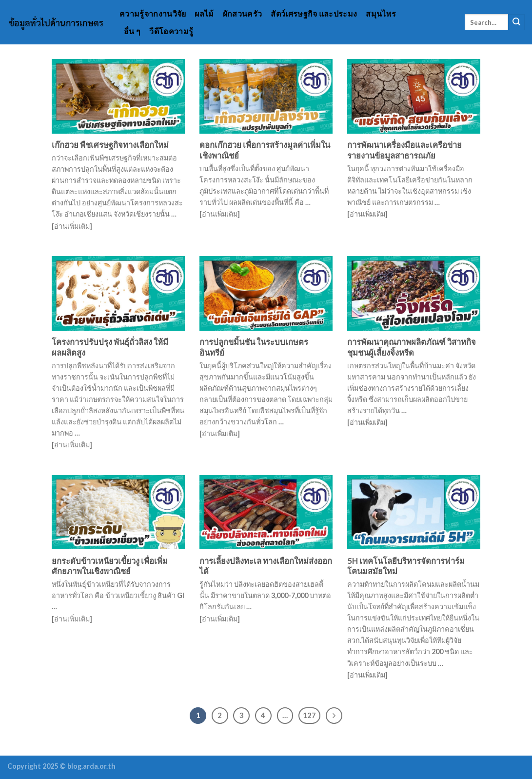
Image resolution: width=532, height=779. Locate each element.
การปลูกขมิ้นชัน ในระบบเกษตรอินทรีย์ (254, 347)
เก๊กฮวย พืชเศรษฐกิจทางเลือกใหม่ (110, 145)
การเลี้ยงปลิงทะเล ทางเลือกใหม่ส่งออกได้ (266, 566)
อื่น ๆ (132, 31)
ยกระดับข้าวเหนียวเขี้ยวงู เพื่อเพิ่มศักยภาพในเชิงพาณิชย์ (110, 566)
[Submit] (516, 22)
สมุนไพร (381, 13)
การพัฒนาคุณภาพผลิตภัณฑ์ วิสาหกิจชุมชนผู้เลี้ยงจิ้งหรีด (412, 347)
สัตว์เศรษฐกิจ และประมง (314, 13)
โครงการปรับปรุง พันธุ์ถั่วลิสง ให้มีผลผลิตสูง (110, 347)
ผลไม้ (204, 13)
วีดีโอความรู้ (171, 31)
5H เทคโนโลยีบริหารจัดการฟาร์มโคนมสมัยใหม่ (406, 566)
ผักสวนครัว (243, 13)
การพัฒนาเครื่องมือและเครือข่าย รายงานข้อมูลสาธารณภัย (404, 150)
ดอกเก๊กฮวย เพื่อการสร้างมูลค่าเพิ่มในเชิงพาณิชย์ (265, 150)
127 (309, 715)
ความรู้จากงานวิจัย (153, 13)
